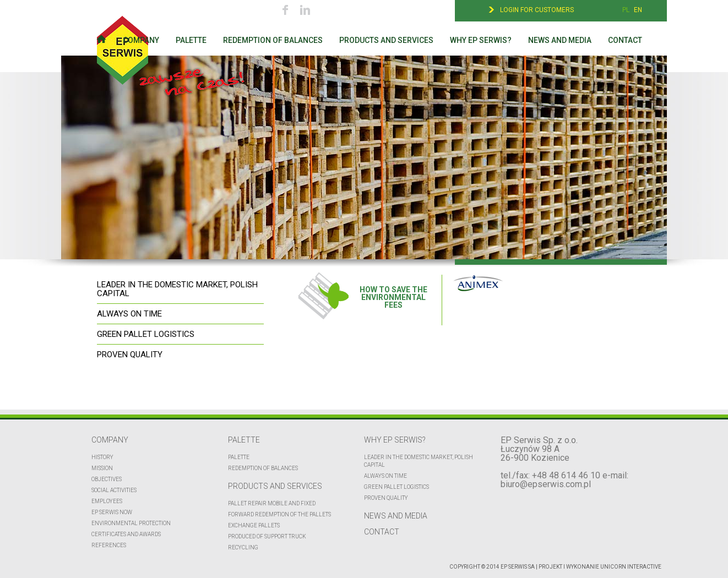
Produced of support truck (267, 536)
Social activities (114, 490)
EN (638, 10)
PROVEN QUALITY (130, 355)
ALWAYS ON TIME (129, 314)
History (102, 457)
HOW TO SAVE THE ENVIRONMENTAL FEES (362, 290)
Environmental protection (131, 523)
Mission (102, 468)
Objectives (107, 479)
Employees (107, 501)
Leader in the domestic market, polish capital (419, 461)
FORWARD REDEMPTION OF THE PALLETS (279, 514)
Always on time (385, 476)
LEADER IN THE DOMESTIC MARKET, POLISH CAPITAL (177, 289)
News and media (560, 40)
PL (626, 10)
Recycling (243, 547)
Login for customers (537, 10)
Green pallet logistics (396, 487)
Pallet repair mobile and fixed (272, 503)
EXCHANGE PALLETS (254, 525)
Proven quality (386, 498)
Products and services (386, 40)
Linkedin (305, 10)
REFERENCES (109, 545)
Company (141, 40)
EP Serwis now (112, 512)
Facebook (286, 10)
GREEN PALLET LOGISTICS (146, 334)
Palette (191, 40)
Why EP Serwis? (481, 40)
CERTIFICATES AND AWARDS (126, 534)
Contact (625, 40)
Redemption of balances (273, 40)
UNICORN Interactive (631, 567)
